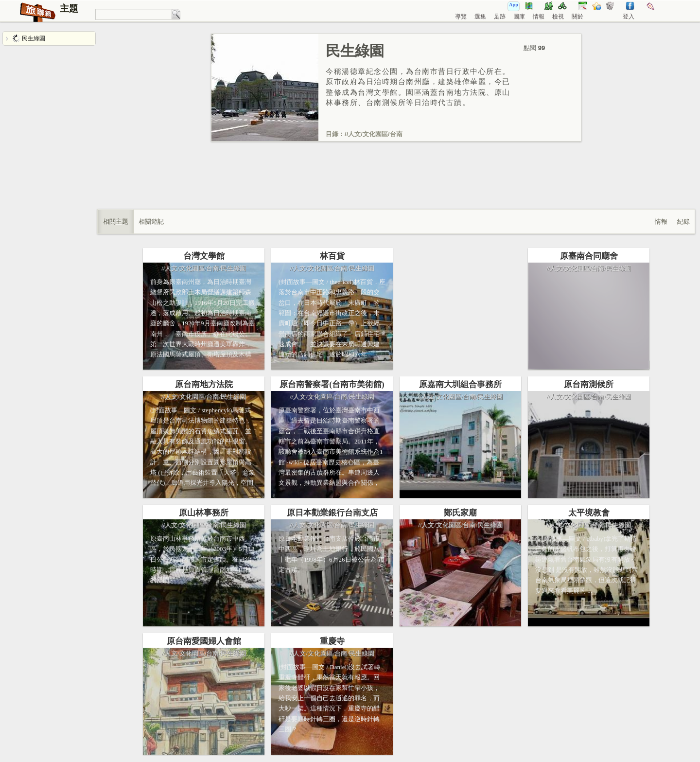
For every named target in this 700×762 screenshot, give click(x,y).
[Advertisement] (396, 185)
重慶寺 (332, 641)
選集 (480, 17)
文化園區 (375, 134)
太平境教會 (589, 513)
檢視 (558, 17)
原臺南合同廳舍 (589, 256)
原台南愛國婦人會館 (204, 641)
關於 (577, 17)
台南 (396, 134)
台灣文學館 (204, 256)
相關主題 (116, 222)
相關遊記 (151, 222)
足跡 (500, 17)
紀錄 (683, 222)
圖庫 (519, 17)
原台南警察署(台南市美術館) (332, 384)
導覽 (461, 17)
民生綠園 (29, 38)
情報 (539, 17)
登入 (629, 17)
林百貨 (332, 256)
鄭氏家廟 (460, 513)
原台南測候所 (589, 384)
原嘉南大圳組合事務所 (460, 384)
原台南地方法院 (204, 384)
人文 (354, 134)
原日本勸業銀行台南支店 (332, 513)
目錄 (332, 134)
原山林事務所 (204, 513)
